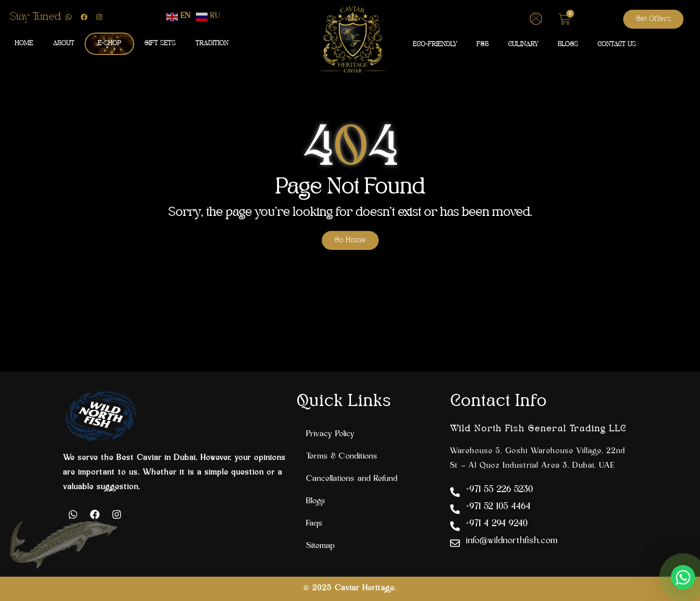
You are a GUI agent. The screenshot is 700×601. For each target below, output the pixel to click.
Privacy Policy (331, 434)
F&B (482, 44)
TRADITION (212, 44)
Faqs (315, 524)
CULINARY (523, 44)
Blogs (316, 501)
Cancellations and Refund (352, 479)
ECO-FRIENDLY (435, 44)
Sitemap (321, 546)
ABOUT (64, 44)
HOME (24, 44)
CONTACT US (617, 44)
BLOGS (568, 44)
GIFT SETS (160, 44)
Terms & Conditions (342, 457)
